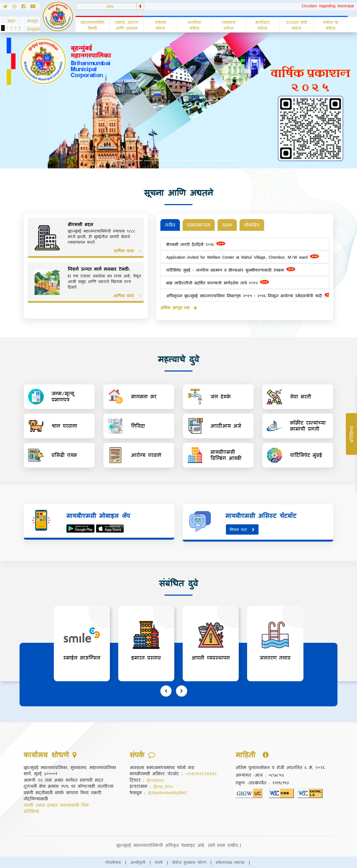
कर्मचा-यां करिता (331, 25)
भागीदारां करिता (263, 25)
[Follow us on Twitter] (6, 7)
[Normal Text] (15, 28)
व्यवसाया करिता (229, 25)
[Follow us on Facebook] (26, 7)
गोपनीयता (113, 862)
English (31, 29)
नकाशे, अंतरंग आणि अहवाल (127, 25)
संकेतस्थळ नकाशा (230, 862)
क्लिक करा (242, 529)
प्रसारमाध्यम (199, 225)
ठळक (227, 225)
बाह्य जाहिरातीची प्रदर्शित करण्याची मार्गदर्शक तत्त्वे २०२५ (218, 283)
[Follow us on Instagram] (17, 7)
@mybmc (155, 780)
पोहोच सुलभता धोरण (189, 862)
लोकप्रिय (252, 225)
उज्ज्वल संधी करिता (297, 25)
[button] (31, 29)
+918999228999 (201, 774)
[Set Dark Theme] (3, 28)
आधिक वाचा (127, 251)
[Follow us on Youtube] (35, 7)
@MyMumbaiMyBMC (168, 792)
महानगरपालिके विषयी (92, 25)
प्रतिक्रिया (31, 811)
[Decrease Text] (11, 28)
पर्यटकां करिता (161, 25)
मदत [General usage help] (11, 21)
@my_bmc (163, 786)
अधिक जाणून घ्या (179, 308)
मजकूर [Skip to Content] (31, 21)
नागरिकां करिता (195, 25)
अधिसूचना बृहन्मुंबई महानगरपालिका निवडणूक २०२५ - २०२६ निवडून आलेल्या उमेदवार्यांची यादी (245, 296)
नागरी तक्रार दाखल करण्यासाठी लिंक (56, 805)
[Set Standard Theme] (7, 28)
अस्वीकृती (138, 862)
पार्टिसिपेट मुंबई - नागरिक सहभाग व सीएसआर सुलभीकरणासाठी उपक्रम (231, 270)
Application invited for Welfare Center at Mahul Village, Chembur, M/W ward (243, 257)
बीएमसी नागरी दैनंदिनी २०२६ (196, 244)
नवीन (170, 225)
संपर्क (159, 862)
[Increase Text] (20, 28)
